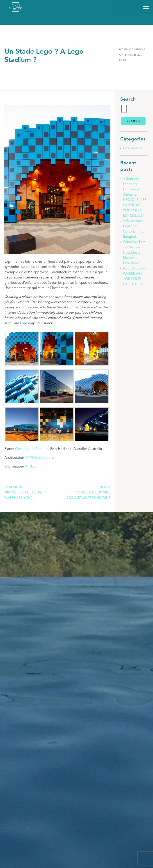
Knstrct (31, 467)
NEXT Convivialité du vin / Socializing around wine (89, 493)
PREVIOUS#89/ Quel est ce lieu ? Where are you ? (23, 493)
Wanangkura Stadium (32, 449)
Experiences (133, 148)
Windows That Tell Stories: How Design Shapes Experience (134, 253)
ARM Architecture (39, 458)
